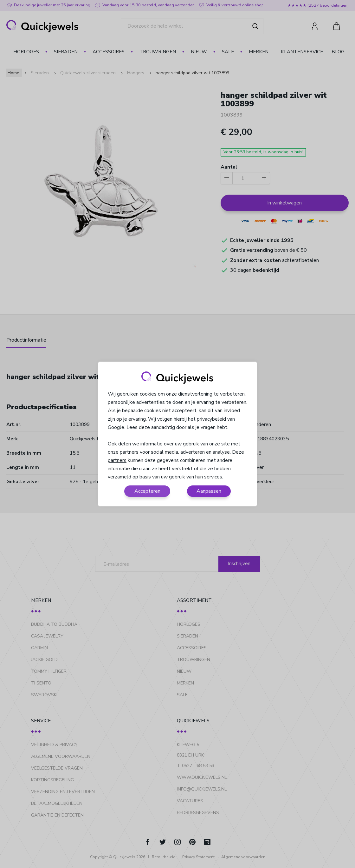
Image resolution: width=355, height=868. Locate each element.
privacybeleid (211, 419)
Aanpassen (209, 491)
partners (117, 460)
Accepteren (147, 491)
